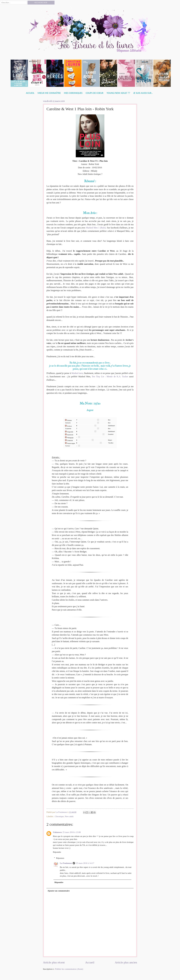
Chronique (59, 816)
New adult (69, 816)
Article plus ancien (126, 962)
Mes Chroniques (73, 93)
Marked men (77, 373)
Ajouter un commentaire (59, 891)
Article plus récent (54, 962)
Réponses (60, 858)
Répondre (57, 852)
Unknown (57, 832)
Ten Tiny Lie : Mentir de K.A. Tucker (110, 377)
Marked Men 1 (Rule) (96, 228)
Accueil (30, 93)
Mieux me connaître (49, 93)
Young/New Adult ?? (118, 93)
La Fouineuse (66, 863)
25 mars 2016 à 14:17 (85, 863)
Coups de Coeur (95, 93)
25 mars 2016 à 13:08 (72, 832)
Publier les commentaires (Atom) (69, 969)
